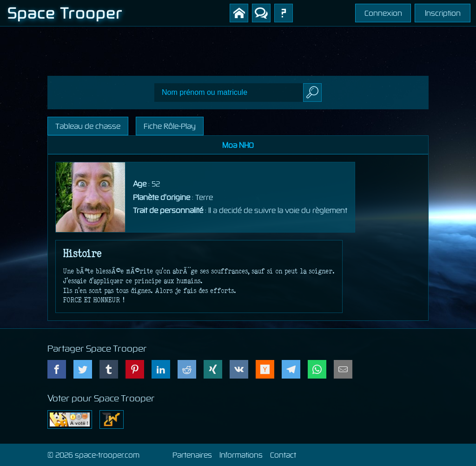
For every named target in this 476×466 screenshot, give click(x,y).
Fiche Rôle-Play (170, 126)
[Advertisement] (238, 47)
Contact (283, 455)
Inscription (443, 13)
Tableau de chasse (88, 126)
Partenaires (192, 455)
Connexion (383, 13)
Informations (241, 455)
